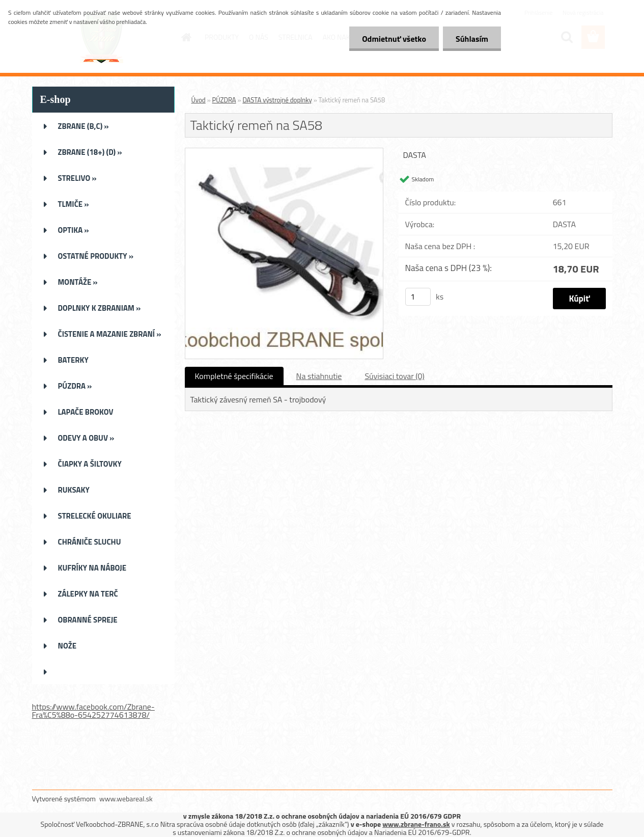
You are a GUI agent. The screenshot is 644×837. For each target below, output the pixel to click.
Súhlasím (472, 39)
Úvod (199, 100)
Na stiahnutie (319, 376)
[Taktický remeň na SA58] (284, 152)
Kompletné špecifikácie (234, 376)
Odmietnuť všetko (394, 39)
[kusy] (418, 297)
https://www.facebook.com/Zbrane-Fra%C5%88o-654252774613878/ (93, 711)
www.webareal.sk (126, 799)
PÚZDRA (224, 100)
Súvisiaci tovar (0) (394, 376)
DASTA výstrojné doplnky (277, 100)
